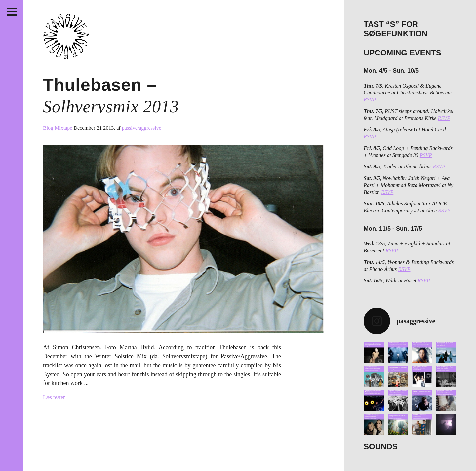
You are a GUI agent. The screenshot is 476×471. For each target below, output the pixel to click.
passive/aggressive (142, 128)
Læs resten (54, 397)
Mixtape (64, 128)
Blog (49, 128)
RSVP (370, 100)
